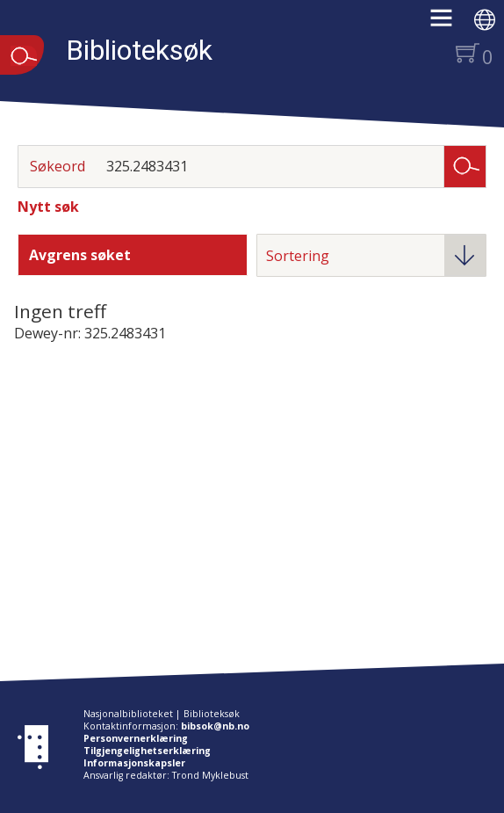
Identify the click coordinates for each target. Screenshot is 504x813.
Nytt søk (48, 207)
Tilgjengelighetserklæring (147, 751)
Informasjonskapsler (134, 763)
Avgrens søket (80, 255)
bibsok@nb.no (215, 726)
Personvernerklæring (136, 738)
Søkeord (58, 166)
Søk (465, 165)
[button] (450, 24)
